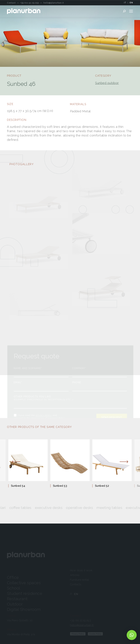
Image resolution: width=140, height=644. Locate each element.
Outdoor (15, 604)
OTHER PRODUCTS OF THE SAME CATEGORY (39, 427)
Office (13, 577)
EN (131, 3)
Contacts (76, 584)
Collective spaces (24, 583)
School (14, 588)
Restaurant (17, 599)
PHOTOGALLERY (22, 164)
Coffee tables (27, 508)
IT (125, 3)
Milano (12, 630)
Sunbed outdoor (107, 83)
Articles (75, 575)
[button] (132, 635)
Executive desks (55, 508)
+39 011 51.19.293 (80, 620)
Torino (11, 616)
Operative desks (86, 508)
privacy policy (44, 415)
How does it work (81, 570)
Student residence (25, 593)
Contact (76, 616)
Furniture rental (79, 580)
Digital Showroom (24, 609)
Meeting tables (116, 508)
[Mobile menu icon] (131, 11)
